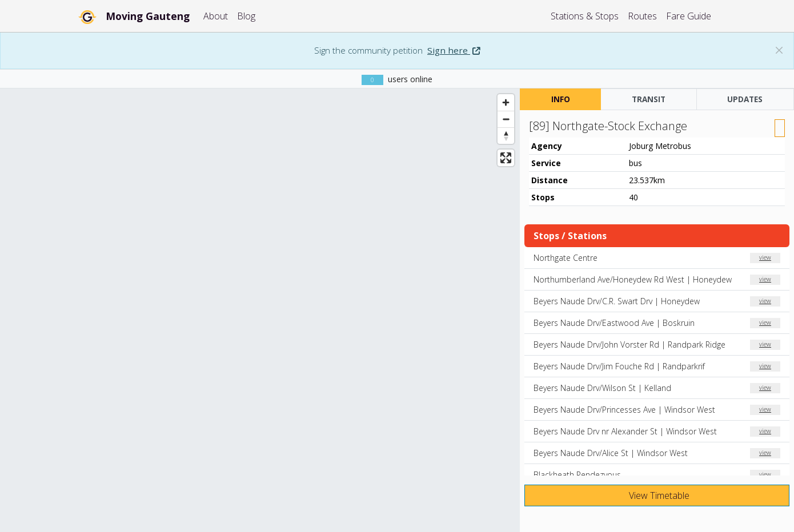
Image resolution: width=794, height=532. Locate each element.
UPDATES (745, 99)
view (765, 257)
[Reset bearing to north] (506, 136)
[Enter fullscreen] (506, 158)
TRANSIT (649, 99)
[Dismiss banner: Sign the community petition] (779, 50)
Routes (642, 16)
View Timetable (658, 495)
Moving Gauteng (148, 16)
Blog (246, 16)
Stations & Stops (585, 16)
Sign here (454, 50)
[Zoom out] (506, 119)
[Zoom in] (506, 102)
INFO (561, 99)
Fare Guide (689, 16)
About (216, 16)
